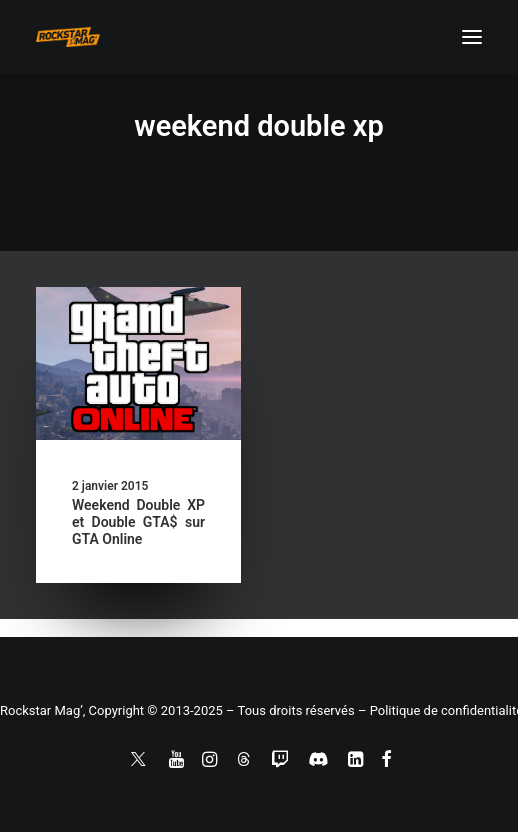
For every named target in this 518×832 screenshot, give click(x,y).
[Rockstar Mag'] (68, 37)
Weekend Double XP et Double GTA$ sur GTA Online (138, 522)
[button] (472, 37)
